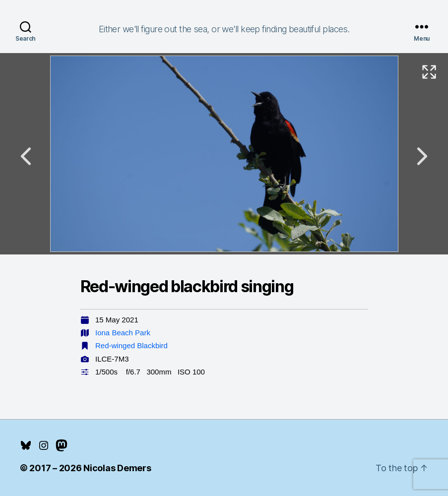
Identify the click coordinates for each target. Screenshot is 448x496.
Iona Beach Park (123, 333)
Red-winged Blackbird (131, 345)
